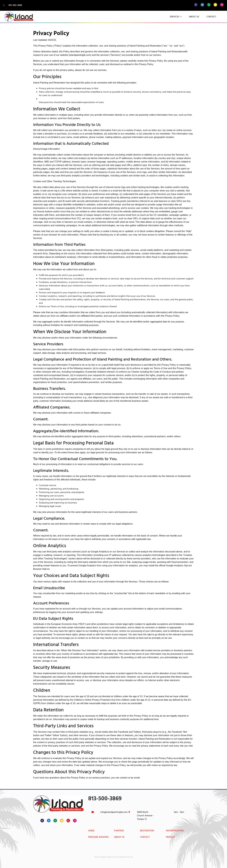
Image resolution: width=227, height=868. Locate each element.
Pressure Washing (98, 837)
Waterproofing (175, 831)
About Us (194, 17)
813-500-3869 (12, 5)
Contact (211, 17)
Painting (119, 831)
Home (91, 831)
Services (175, 17)
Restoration (147, 831)
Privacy (170, 837)
